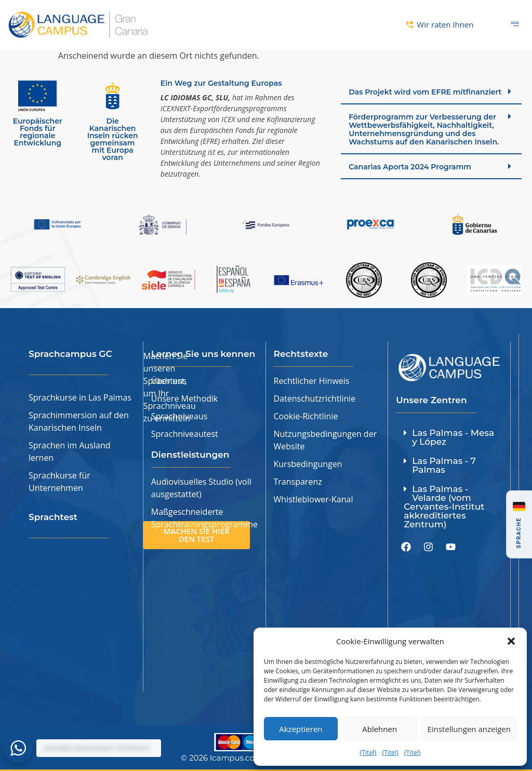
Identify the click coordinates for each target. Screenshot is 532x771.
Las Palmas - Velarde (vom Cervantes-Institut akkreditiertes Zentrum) (444, 507)
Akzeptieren (301, 729)
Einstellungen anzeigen (469, 729)
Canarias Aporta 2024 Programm (410, 167)
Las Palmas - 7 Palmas (444, 465)
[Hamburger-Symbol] (515, 24)
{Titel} (368, 753)
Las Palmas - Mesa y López (453, 437)
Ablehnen (380, 729)
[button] (511, 641)
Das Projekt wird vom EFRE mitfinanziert (425, 92)
